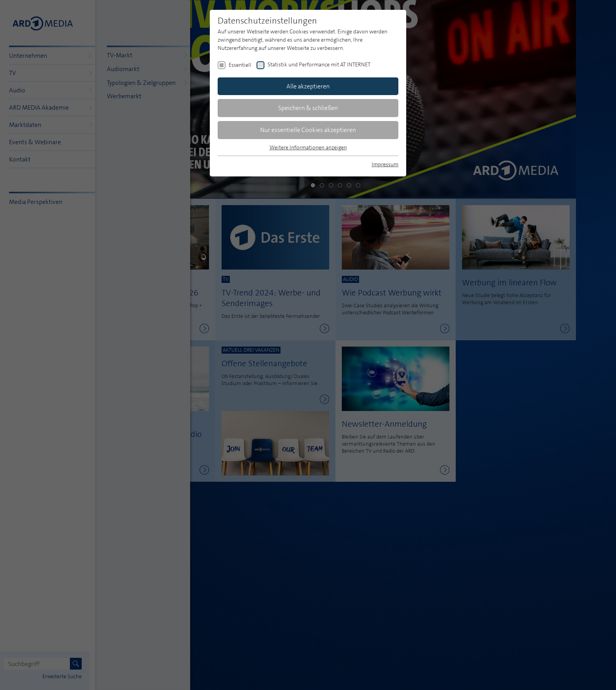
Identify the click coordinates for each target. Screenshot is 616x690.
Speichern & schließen (308, 108)
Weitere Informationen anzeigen (308, 147)
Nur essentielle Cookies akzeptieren (308, 130)
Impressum (385, 164)
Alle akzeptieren (308, 86)
